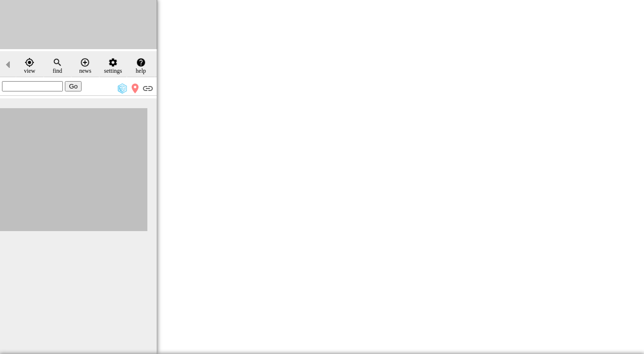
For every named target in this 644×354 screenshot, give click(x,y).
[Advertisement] (79, 25)
